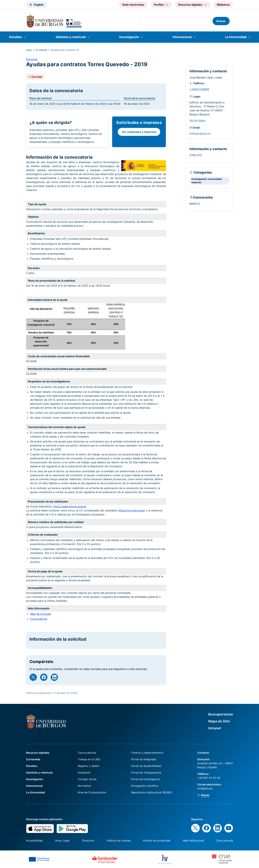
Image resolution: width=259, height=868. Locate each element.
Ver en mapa (197, 120)
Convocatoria (39, 619)
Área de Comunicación (92, 792)
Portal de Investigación (146, 779)
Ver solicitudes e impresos (139, 132)
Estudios (16, 37)
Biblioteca (223, 5)
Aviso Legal (62, 841)
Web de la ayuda (40, 614)
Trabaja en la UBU (89, 759)
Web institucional (193, 841)
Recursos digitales (38, 753)
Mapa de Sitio (219, 721)
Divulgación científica (145, 786)
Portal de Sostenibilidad (146, 766)
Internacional (182, 37)
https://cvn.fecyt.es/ (132, 510)
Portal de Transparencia (146, 773)
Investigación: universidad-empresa (207, 181)
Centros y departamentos (147, 753)
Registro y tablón (89, 766)
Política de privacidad (157, 841)
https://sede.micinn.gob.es (70, 506)
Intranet (215, 728)
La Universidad (236, 37)
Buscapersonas (221, 714)
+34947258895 (199, 89)
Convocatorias (87, 753)
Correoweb (33, 759)
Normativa (84, 786)
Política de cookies (119, 841)
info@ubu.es (205, 788)
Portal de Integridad (144, 759)
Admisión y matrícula (71, 37)
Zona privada (225, 841)
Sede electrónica (133, 5)
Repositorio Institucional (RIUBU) (152, 792)
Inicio (29, 50)
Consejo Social (87, 779)
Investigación (129, 37)
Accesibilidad (34, 841)
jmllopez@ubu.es (200, 134)
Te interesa (41, 50)
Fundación (84, 773)
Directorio (88, 841)
